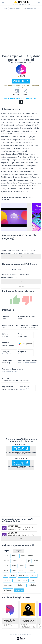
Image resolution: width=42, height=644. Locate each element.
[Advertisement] (21, 32)
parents (7, 580)
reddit (22, 566)
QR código (17, 93)
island (13, 575)
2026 (23, 556)
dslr (32, 580)
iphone (7, 561)
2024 (6, 556)
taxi (6, 575)
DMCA (30, 635)
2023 (36, 561)
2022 (22, 561)
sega (6, 570)
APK (5, 8)
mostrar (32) (25, 389)
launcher (21, 354)
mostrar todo (19, 590)
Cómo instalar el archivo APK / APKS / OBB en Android (21, 87)
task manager (9, 585)
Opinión (12, 635)
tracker (14, 556)
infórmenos (20, 166)
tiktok (31, 556)
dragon (31, 570)
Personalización (30, 8)
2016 (6, 566)
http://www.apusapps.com (11, 151)
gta (29, 561)
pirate (14, 566)
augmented (23, 575)
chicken (17, 580)
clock (25, 580)
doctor (22, 570)
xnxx (15, 561)
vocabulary (32, 585)
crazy (14, 570)
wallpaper (8, 590)
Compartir (25, 93)
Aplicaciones (15, 8)
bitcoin (34, 575)
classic (31, 566)
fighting (21, 585)
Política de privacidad (22, 635)
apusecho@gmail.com (9, 154)
